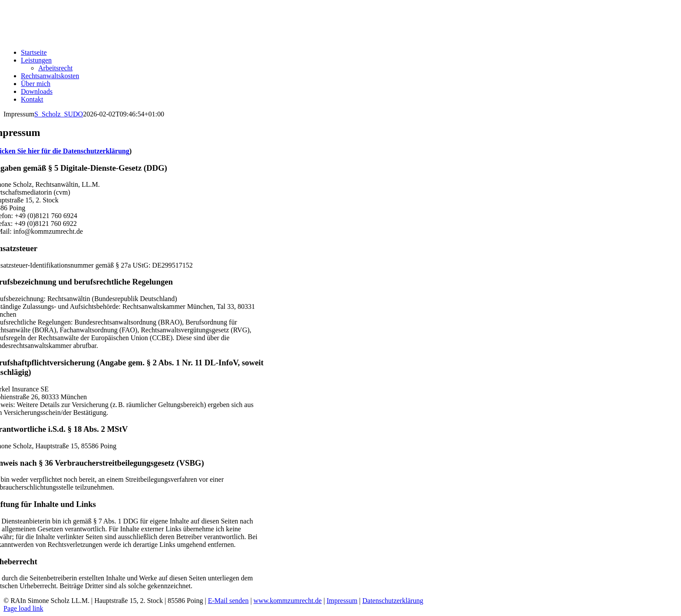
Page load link (23, 608)
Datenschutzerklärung (393, 601)
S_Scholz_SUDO (59, 114)
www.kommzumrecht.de (288, 601)
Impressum (342, 601)
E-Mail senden (228, 601)
